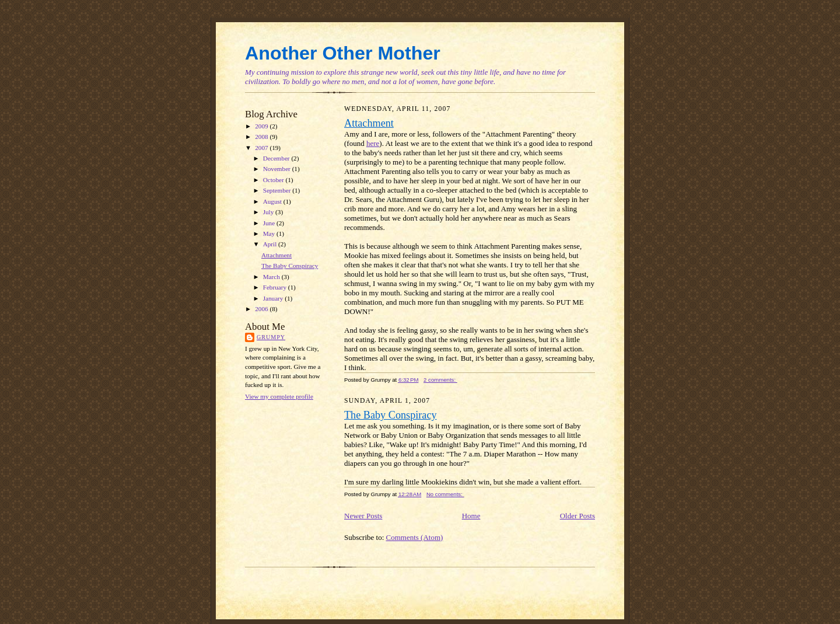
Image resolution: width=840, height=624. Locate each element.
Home (471, 516)
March (272, 277)
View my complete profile (279, 396)
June (270, 223)
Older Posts (577, 516)
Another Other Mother (343, 53)
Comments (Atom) (415, 537)
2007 (262, 148)
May (270, 233)
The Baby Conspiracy (290, 266)
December (277, 158)
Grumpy (271, 337)
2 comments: (440, 380)
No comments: (445, 494)
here (373, 143)
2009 (262, 126)
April (271, 244)
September (278, 190)
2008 (262, 137)
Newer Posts (363, 516)
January (274, 298)
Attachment (276, 255)
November (278, 169)
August (273, 201)
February (276, 287)
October (274, 180)
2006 (262, 309)
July (269, 212)
